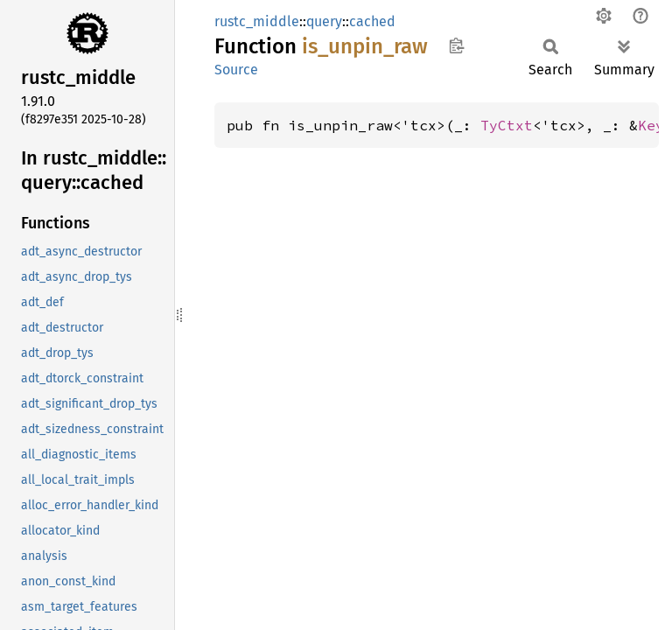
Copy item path (456, 45)
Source (236, 70)
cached (372, 21)
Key (651, 125)
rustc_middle (257, 21)
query (324, 21)
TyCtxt (507, 125)
